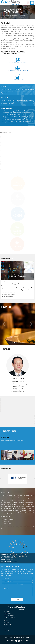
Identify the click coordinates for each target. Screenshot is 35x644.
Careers (6, 629)
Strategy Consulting (9, 616)
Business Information (9, 617)
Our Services (7, 612)
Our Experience (7, 624)
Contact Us (6, 631)
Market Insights (8, 614)
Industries (6, 620)
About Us (6, 627)
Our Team (6, 622)
